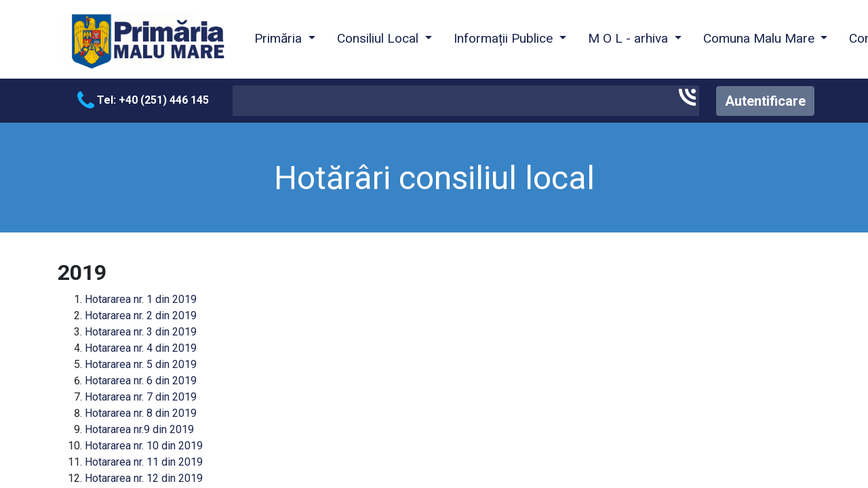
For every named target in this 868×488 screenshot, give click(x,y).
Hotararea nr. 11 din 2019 (144, 462)
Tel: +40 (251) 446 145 (143, 100)
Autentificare (765, 101)
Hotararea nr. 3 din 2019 (141, 332)
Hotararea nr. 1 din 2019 (141, 299)
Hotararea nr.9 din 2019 (139, 429)
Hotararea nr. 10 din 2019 (144, 446)
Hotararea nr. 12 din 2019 (144, 478)
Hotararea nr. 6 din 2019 (141, 381)
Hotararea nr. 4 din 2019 (141, 348)
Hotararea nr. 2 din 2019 (141, 316)
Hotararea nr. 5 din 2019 (141, 364)
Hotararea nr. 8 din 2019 (141, 413)
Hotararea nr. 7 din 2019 (141, 397)
